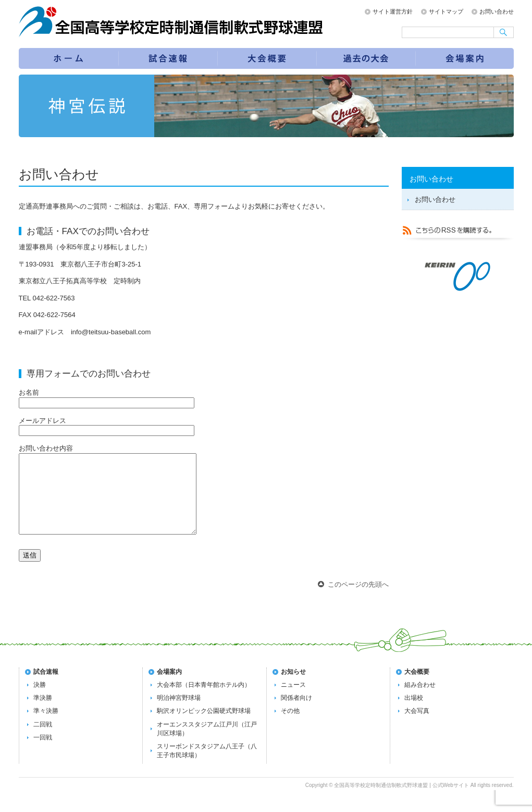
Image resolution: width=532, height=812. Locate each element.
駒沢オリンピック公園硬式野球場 (204, 726)
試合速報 (168, 58)
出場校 (414, 713)
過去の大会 (366, 58)
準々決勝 (46, 726)
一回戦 (43, 753)
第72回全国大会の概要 (267, 58)
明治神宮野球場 (179, 713)
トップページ (68, 58)
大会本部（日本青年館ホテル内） (204, 700)
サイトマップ (446, 11)
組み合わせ (420, 700)
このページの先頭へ (358, 600)
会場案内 (465, 58)
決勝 (40, 700)
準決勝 (43, 713)
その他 (290, 726)
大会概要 (417, 687)
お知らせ (293, 687)
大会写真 (417, 726)
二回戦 (43, 740)
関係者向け (296, 713)
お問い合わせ (497, 11)
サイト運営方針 (393, 11)
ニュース (293, 700)
